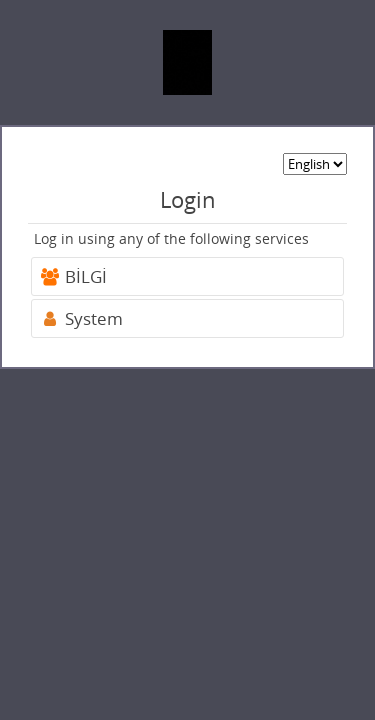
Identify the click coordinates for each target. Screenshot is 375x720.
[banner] (187, 62)
